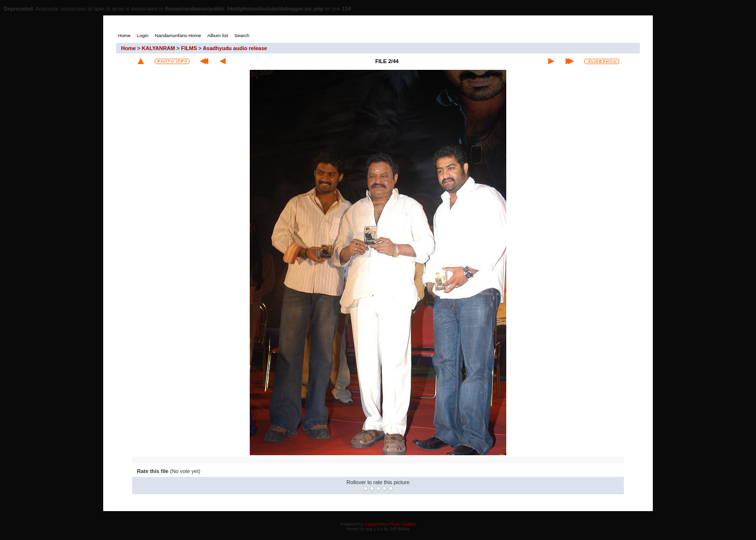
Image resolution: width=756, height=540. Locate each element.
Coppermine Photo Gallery (390, 524)
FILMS (189, 48)
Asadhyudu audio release (235, 48)
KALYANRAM (158, 48)
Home (128, 48)
